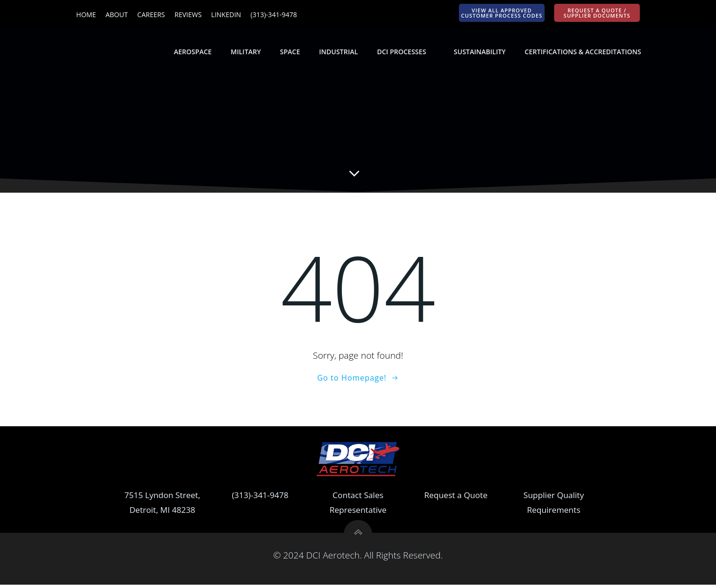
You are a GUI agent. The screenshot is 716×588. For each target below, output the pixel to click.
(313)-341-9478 (260, 498)
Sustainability (480, 52)
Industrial (339, 52)
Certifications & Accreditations (584, 52)
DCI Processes (406, 52)
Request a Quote (456, 498)
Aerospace (194, 52)
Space (290, 52)
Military (246, 52)
